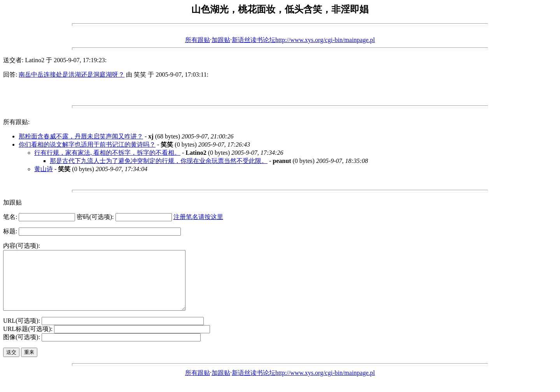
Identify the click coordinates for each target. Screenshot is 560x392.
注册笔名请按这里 (198, 217)
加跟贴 (221, 40)
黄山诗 (44, 169)
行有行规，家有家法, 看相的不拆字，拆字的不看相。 (107, 153)
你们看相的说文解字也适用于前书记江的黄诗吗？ (87, 144)
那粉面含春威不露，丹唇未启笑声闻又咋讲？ (81, 136)
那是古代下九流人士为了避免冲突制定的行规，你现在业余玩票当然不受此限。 (159, 161)
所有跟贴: (16, 122)
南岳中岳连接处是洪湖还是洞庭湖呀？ (72, 74)
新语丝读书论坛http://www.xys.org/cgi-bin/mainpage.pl (303, 40)
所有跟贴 (198, 40)
